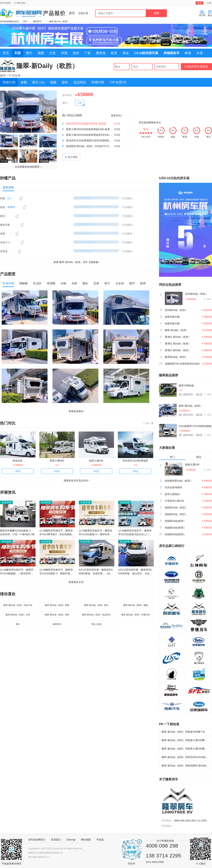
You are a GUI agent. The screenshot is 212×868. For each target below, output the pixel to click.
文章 (52, 53)
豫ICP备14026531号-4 (39, 857)
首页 (6, 53)
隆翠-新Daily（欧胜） (59, 22)
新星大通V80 (57, 461)
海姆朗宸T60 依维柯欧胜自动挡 (182, 364)
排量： (4, 234)
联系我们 (56, 840)
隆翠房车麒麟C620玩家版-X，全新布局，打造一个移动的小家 (17, 532)
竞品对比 (80, 82)
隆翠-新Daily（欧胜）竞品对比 (96, 615)
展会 (126, 53)
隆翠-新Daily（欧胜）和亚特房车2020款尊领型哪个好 (187, 757)
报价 (65, 82)
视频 (41, 53)
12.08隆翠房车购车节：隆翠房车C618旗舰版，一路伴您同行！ (17, 572)
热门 (172, 457)
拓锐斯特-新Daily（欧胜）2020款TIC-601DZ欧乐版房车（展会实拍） (104, 146)
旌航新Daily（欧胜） (176, 508)
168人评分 (146, 137)
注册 (209, 3)
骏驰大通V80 (192, 464)
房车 (25, 22)
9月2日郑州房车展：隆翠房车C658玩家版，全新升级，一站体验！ (96, 572)
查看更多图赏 (77, 411)
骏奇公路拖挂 (172, 494)
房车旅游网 (5, 3)
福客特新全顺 (172, 317)
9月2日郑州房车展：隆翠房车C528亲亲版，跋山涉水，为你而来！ (135, 572)
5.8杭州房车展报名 (196, 67)
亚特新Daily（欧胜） (197, 294)
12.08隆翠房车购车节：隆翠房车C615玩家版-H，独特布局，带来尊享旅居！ (95, 533)
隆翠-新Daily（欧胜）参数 (57, 605)
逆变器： (5, 251)
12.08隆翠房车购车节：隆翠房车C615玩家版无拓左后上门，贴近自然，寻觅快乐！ (135, 533)
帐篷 (188, 53)
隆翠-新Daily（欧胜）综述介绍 (18, 605)
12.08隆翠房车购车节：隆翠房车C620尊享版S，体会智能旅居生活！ (57, 533)
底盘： (4, 207)
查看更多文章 (77, 582)
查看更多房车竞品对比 (77, 481)
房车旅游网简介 (37, 840)
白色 (80, 103)
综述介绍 (9, 82)
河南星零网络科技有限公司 (50, 853)
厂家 (87, 53)
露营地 (101, 53)
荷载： (4, 198)
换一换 (148, 423)
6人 (9, 198)
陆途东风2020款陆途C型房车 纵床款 (86, 124)
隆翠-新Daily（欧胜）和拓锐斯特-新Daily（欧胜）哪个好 (187, 766)
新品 (210, 13)
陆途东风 (18, 461)
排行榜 (202, 13)
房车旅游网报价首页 (10, 22)
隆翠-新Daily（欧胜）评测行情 (136, 615)
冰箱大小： (6, 242)
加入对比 (71, 157)
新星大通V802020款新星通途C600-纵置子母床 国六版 (96, 129)
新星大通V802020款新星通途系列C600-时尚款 (92, 135)
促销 (76, 53)
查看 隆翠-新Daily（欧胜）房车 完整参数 (77, 262)
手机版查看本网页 (11, 864)
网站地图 (86, 840)
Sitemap (71, 840)
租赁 (114, 53)
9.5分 (117, 124)
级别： (4, 216)
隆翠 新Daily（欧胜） (177, 330)
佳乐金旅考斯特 (173, 487)
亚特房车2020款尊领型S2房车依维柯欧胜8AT (91, 140)
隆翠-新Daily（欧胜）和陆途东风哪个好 (183, 732)
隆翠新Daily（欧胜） (176, 357)
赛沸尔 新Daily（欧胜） (178, 337)
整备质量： (6, 225)
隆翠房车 (38, 22)
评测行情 (98, 82)
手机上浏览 (96, 624)
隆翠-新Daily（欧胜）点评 (18, 615)
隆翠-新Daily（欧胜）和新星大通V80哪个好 (186, 740)
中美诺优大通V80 (174, 501)
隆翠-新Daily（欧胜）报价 (57, 615)
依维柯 (11, 207)
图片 (29, 53)
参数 (24, 82)
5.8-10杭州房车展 (146, 53)
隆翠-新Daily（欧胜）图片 (96, 605)
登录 (199, 3)
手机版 (100, 840)
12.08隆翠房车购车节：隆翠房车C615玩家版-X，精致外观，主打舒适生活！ (56, 572)
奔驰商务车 (172, 53)
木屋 (200, 53)
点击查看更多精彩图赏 (28, 167)
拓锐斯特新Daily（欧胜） (179, 481)
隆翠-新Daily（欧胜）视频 (136, 605)
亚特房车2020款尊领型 (135, 461)
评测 (64, 53)
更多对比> (117, 115)
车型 (17, 53)
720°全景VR (118, 82)
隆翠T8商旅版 (186, 386)
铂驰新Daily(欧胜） (175, 521)
